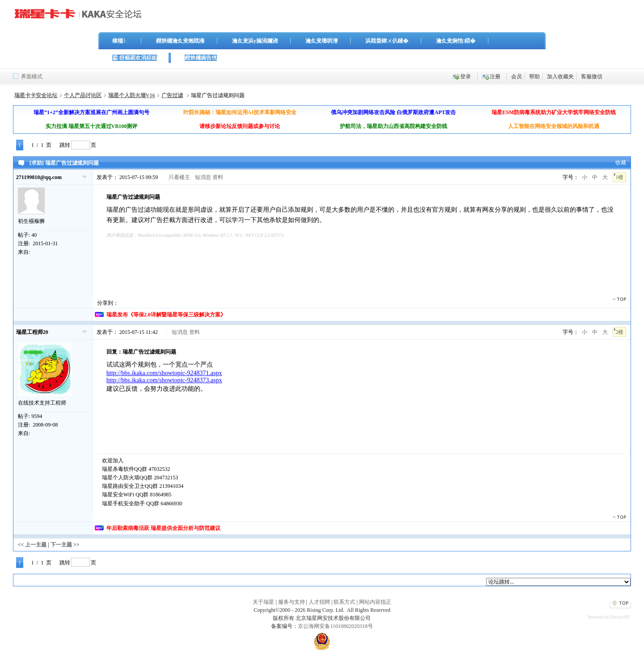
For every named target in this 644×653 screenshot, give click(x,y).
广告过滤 (172, 95)
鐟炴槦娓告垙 (201, 58)
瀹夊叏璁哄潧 (322, 41)
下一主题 (61, 545)
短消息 (203, 177)
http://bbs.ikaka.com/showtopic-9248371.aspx (164, 373)
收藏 (621, 162)
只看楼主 (179, 177)
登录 (466, 77)
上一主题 (36, 545)
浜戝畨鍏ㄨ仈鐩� (387, 41)
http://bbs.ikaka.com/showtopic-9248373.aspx (164, 380)
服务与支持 (292, 602)
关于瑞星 (263, 602)
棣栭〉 (120, 41)
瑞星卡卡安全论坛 (36, 95)
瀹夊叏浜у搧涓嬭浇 (255, 41)
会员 (517, 77)
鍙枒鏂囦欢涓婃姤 (135, 58)
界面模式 (32, 77)
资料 (218, 177)
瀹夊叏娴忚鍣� (456, 41)
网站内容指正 (375, 602)
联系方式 (344, 602)
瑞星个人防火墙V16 (132, 95)
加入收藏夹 (560, 77)
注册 (495, 77)
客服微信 (592, 77)
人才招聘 (319, 602)
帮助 (534, 77)
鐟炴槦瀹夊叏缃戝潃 (180, 41)
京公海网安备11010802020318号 (335, 626)
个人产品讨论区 (83, 95)
